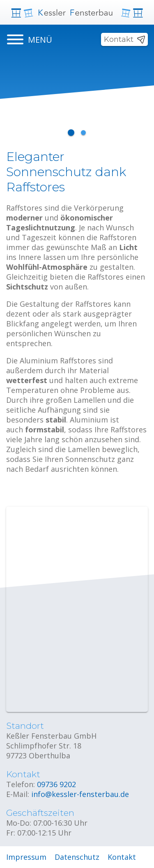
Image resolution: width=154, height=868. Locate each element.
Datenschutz (77, 857)
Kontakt (119, 39)
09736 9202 (56, 784)
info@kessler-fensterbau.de (80, 794)
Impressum (26, 857)
